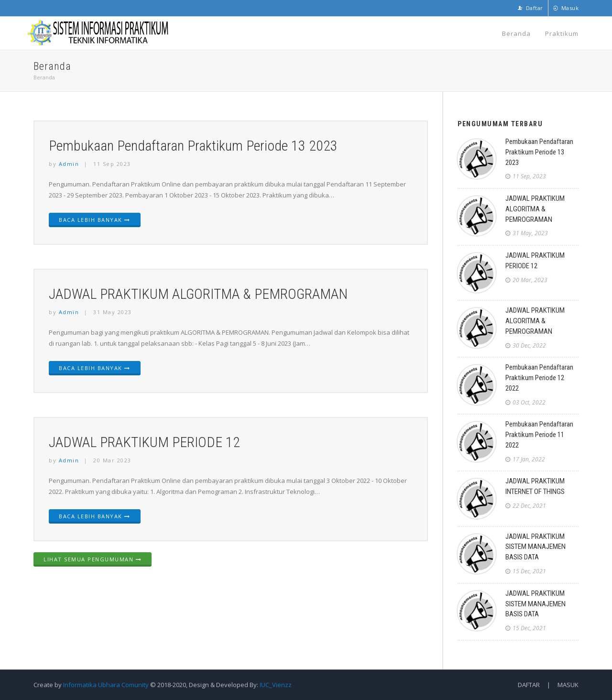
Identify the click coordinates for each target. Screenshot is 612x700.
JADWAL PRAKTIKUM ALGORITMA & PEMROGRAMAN (199, 294)
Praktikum (562, 33)
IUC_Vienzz (275, 685)
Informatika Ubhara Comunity (106, 685)
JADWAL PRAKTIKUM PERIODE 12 (144, 442)
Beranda (516, 33)
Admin (69, 164)
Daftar (530, 8)
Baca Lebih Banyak (95, 220)
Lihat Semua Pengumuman (93, 559)
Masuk (566, 8)
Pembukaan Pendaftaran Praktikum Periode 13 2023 (193, 146)
